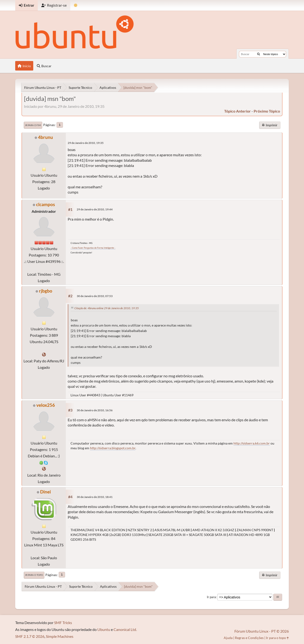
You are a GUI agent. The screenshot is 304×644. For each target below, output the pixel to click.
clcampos (45, 204)
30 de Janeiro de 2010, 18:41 (95, 497)
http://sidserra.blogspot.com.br (113, 448)
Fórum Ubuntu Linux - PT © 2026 (262, 631)
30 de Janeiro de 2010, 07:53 (95, 296)
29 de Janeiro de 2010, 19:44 (95, 209)
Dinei (45, 492)
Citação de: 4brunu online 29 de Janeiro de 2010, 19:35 (107, 308)
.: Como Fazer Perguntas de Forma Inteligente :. (93, 248)
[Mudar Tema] (76, 5)
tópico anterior (237, 111)
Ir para (211, 597)
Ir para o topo (34, 575)
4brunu (45, 137)
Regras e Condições (249, 638)
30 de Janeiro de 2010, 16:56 (95, 410)
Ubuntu (104, 629)
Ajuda (228, 638)
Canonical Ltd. (125, 629)
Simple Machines (60, 636)
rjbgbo (46, 291)
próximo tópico (267, 111)
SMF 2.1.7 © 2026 (30, 636)
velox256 (46, 405)
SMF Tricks (63, 623)
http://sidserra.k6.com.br (252, 443)
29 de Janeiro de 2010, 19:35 (86, 143)
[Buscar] (259, 54)
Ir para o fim (33, 125)
